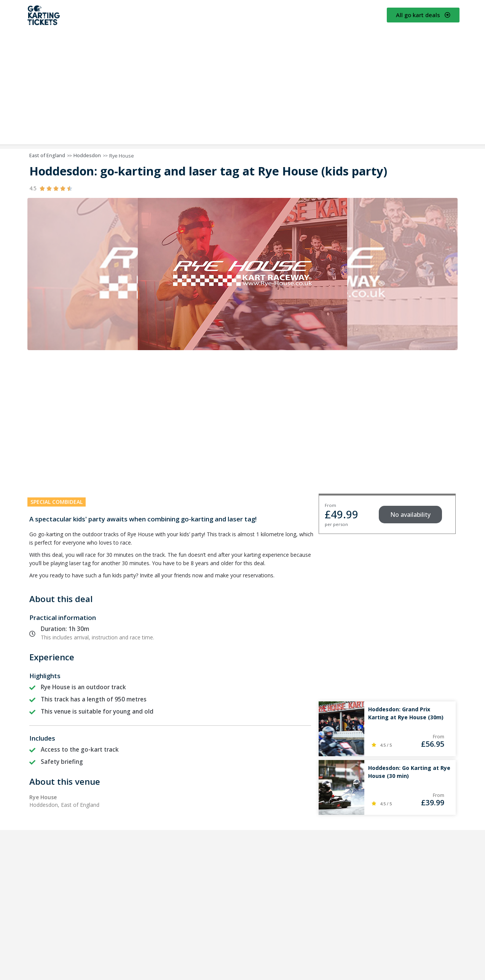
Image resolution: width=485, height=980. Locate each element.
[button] (410, 515)
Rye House (122, 156)
